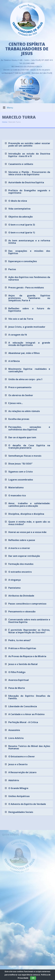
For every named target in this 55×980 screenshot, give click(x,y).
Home (5, 120)
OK (33, 978)
